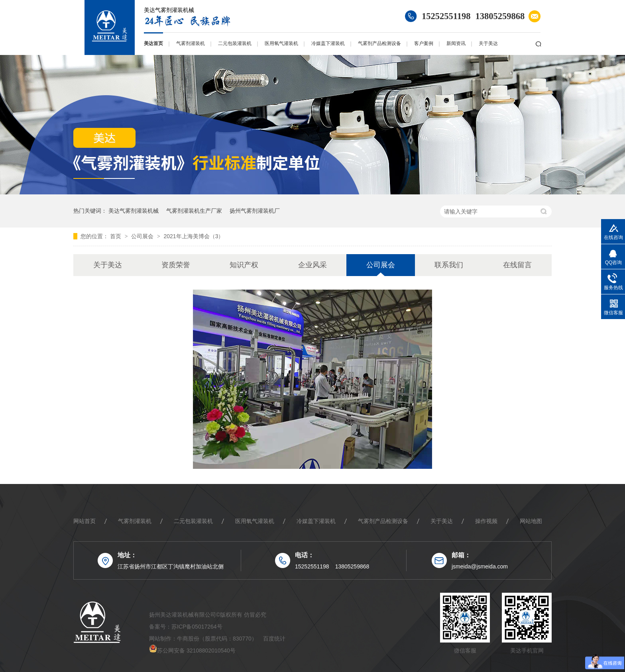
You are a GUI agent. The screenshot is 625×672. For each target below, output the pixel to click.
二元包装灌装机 (235, 43)
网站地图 (531, 521)
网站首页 (85, 521)
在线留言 (517, 265)
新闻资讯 (456, 43)
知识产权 (244, 265)
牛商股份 (188, 639)
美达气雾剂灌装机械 (134, 211)
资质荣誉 (176, 265)
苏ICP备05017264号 (197, 627)
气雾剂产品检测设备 (379, 43)
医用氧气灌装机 (281, 43)
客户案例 (424, 43)
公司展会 (143, 236)
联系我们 (449, 265)
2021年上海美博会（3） (194, 236)
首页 (116, 236)
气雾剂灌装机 (191, 43)
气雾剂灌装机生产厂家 (194, 211)
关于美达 (488, 43)
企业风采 (312, 265)
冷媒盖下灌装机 (328, 43)
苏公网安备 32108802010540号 (196, 650)
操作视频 (486, 521)
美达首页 (153, 43)
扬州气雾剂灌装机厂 (255, 211)
